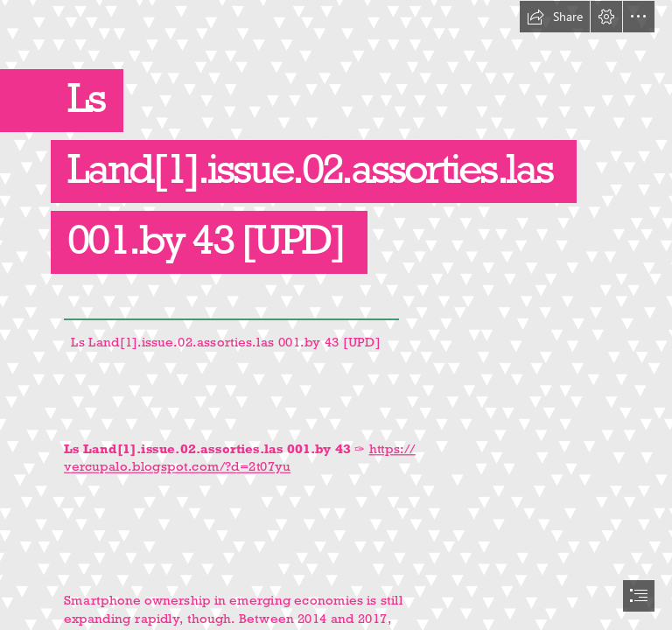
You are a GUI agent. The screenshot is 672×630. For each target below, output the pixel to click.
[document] (336, 315)
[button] (555, 17)
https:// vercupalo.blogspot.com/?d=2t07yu (240, 458)
